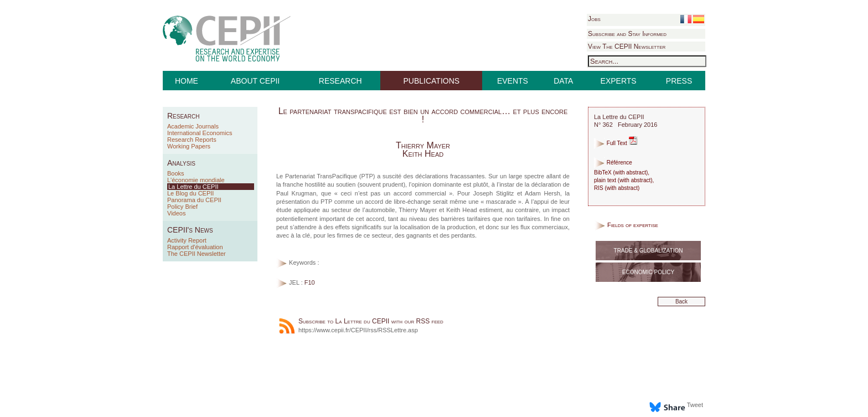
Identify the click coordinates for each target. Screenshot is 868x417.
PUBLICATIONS (432, 81)
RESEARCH (340, 81)
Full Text (616, 143)
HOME (187, 81)
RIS (599, 188)
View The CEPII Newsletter (627, 47)
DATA (563, 81)
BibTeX (603, 173)
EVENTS (513, 81)
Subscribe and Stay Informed (627, 34)
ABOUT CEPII (255, 81)
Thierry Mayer (423, 145)
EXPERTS (619, 81)
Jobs (594, 19)
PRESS (679, 81)
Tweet (695, 405)
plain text (605, 180)
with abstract (631, 173)
